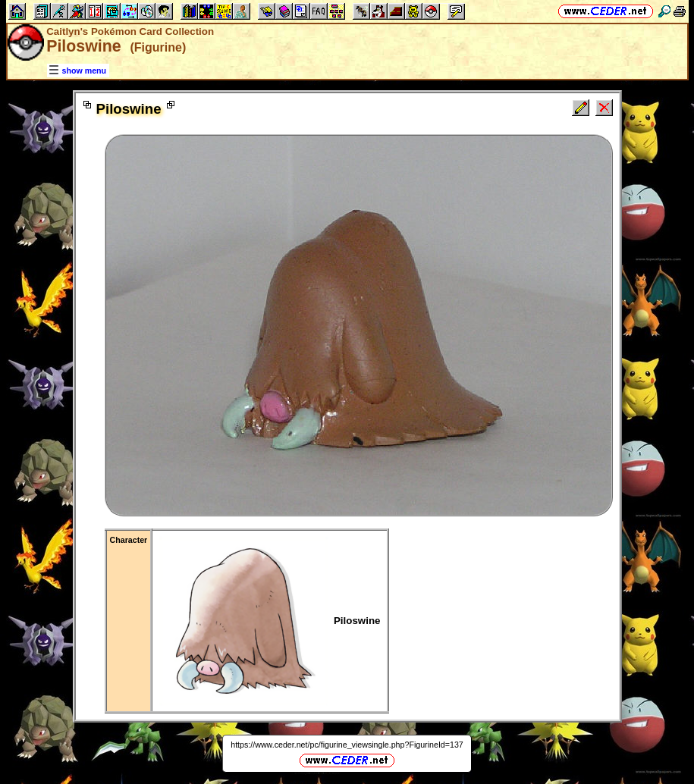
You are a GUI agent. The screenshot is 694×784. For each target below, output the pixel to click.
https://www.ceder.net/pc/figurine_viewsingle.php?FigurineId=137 (347, 745)
